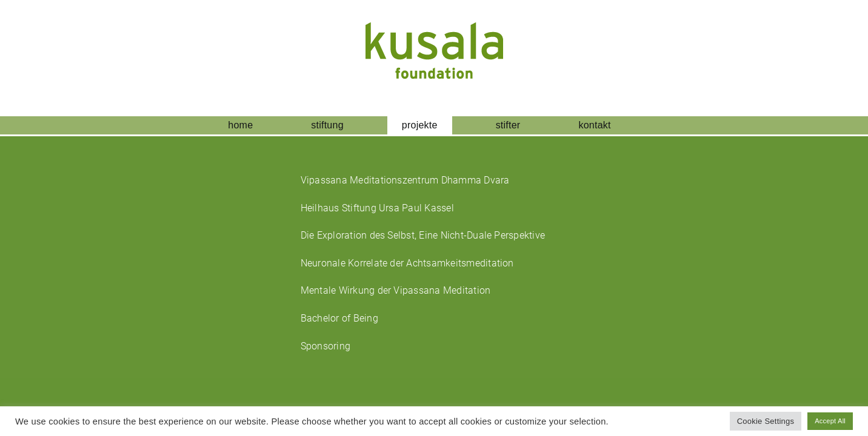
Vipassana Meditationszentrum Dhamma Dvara (405, 180)
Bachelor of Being (339, 318)
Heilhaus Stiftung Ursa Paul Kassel (377, 208)
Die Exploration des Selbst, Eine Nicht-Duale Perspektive (423, 235)
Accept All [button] (830, 421)
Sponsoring (326, 346)
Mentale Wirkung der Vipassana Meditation (396, 290)
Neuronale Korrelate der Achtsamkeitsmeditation (407, 263)
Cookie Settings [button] (766, 421)
